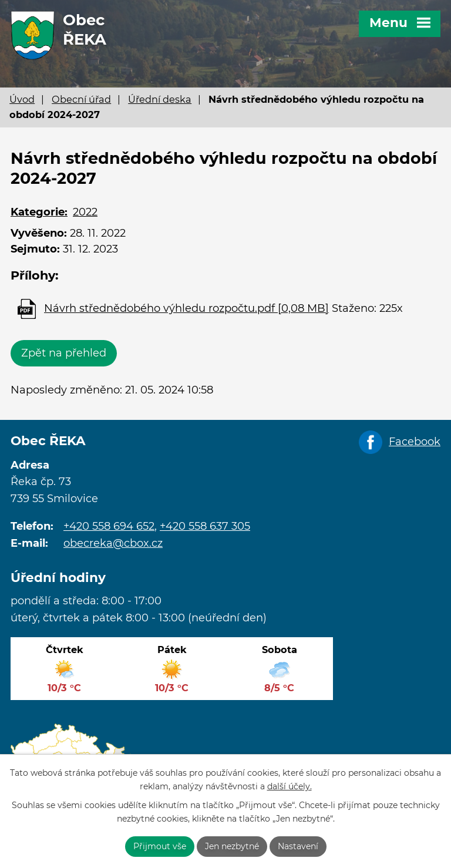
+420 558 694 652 (109, 526)
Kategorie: (39, 212)
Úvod (22, 99)
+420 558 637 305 (205, 526)
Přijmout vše (160, 846)
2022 (85, 212)
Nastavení (298, 846)
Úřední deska (160, 99)
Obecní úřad (81, 99)
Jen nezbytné (232, 846)
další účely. (290, 786)
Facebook (415, 442)
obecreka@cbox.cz (113, 543)
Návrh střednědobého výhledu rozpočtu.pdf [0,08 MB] (186, 308)
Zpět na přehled (64, 353)
